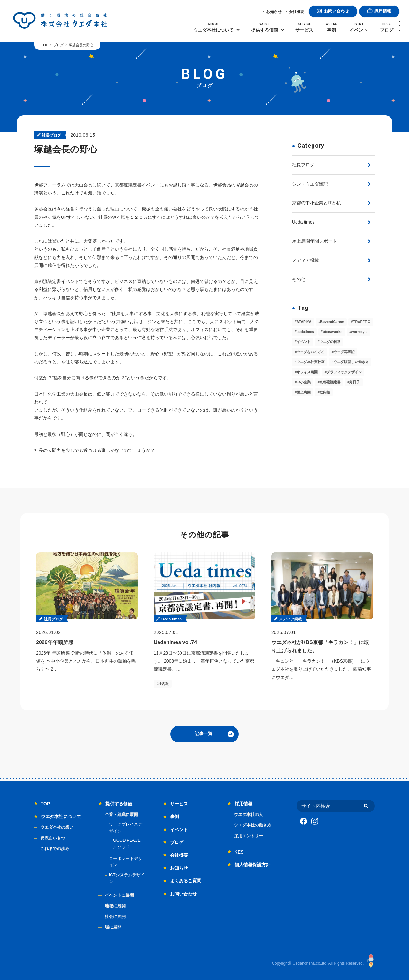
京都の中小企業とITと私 (316, 203)
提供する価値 (119, 804)
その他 (299, 279)
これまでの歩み (55, 849)
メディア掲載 (305, 260)
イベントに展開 (119, 895)
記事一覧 (204, 733)
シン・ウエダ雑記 (310, 184)
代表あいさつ (53, 838)
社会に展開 (115, 917)
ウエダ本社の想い (57, 827)
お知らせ (274, 12)
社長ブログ (303, 165)
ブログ (58, 45)
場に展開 (113, 927)
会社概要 (297, 12)
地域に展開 (115, 906)
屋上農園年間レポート (314, 241)
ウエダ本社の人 (248, 814)
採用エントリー (248, 836)
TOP (45, 45)
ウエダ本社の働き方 (253, 825)
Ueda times (303, 222)
